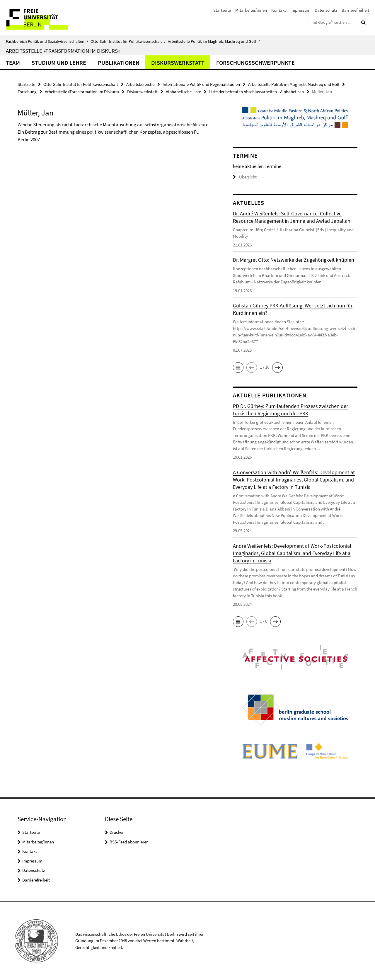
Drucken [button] (117, 832)
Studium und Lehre (59, 63)
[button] (238, 367)
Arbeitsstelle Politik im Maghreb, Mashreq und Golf (214, 41)
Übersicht (245, 177)
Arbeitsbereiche (140, 84)
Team (13, 63)
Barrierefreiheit (355, 10)
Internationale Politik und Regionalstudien (201, 84)
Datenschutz (326, 10)
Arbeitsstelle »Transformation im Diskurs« (63, 51)
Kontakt (279, 10)
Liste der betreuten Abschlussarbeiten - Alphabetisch (256, 92)
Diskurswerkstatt (178, 63)
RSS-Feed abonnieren (129, 842)
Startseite (222, 10)
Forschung (27, 92)
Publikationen (119, 63)
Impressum (300, 10)
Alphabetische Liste (183, 92)
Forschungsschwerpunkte (255, 63)
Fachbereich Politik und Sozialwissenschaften (47, 41)
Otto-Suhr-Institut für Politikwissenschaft (128, 41)
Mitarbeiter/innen (251, 10)
